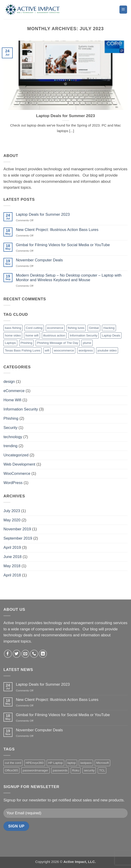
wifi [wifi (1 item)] (47, 350)
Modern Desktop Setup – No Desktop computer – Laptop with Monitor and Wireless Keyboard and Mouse (69, 278)
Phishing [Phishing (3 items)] (27, 343)
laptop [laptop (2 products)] (72, 763)
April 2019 (12, 548)
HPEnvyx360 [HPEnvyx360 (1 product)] (35, 763)
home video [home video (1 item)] (13, 335)
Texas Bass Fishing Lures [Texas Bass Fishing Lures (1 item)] (23, 350)
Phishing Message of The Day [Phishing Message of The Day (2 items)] (58, 343)
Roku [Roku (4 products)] (76, 770)
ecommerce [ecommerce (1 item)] (55, 328)
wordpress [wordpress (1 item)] (86, 350)
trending (11, 446)
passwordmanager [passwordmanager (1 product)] (35, 770)
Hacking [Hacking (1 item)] (109, 328)
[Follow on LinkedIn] (43, 654)
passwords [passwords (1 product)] (60, 770)
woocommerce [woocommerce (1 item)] (64, 350)
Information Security (21, 409)
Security (11, 428)
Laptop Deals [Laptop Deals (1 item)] (111, 335)
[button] (123, 9)
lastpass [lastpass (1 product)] (86, 763)
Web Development (19, 464)
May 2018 (12, 566)
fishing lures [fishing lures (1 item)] (76, 328)
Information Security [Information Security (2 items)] (84, 335)
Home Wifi (12, 400)
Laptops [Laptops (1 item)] (10, 343)
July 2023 (12, 511)
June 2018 (12, 557)
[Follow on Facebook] (8, 654)
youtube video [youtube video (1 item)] (107, 350)
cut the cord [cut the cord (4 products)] (13, 763)
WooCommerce (17, 474)
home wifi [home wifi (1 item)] (32, 335)
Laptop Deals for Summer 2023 (65, 116)
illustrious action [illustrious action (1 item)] (54, 335)
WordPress (13, 483)
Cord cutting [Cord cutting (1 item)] (34, 328)
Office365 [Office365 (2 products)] (11, 770)
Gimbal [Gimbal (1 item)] (94, 328)
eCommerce (14, 391)
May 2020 (12, 520)
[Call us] (34, 654)
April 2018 (12, 575)
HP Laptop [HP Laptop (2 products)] (55, 763)
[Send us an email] (26, 654)
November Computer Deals (39, 260)
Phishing (11, 418)
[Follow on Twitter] (17, 654)
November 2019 (17, 529)
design (9, 382)
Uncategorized (16, 455)
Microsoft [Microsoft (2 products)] (102, 763)
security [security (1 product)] (89, 770)
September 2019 (18, 538)
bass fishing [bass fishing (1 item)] (13, 328)
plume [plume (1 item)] (87, 343)
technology (13, 437)
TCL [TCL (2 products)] (102, 770)
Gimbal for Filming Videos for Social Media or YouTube (63, 245)
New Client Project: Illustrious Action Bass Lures (57, 230)
